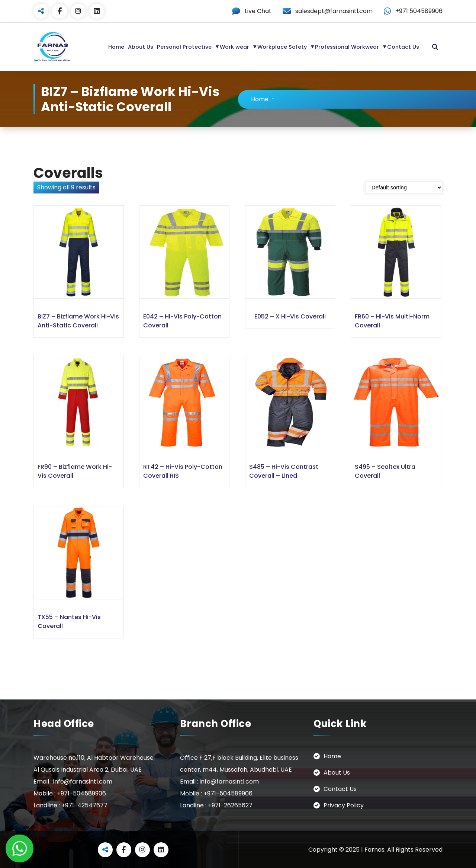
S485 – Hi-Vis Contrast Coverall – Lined (284, 471)
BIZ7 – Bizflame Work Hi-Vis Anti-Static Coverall (78, 321)
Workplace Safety (282, 47)
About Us (141, 47)
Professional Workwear (347, 47)
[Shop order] (404, 187)
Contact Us (403, 47)
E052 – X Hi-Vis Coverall (290, 316)
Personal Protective (184, 47)
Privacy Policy (344, 805)
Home (116, 47)
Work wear (234, 47)
